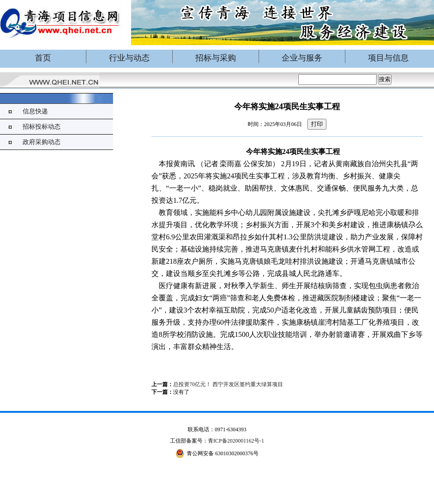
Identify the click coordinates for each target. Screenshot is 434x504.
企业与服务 (302, 58)
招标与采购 (216, 58)
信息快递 (35, 111)
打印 (317, 124)
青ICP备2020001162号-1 (236, 441)
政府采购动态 (42, 142)
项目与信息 (388, 58)
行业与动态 (129, 58)
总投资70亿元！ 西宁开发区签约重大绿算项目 (228, 384)
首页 (43, 58)
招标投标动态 (42, 127)
